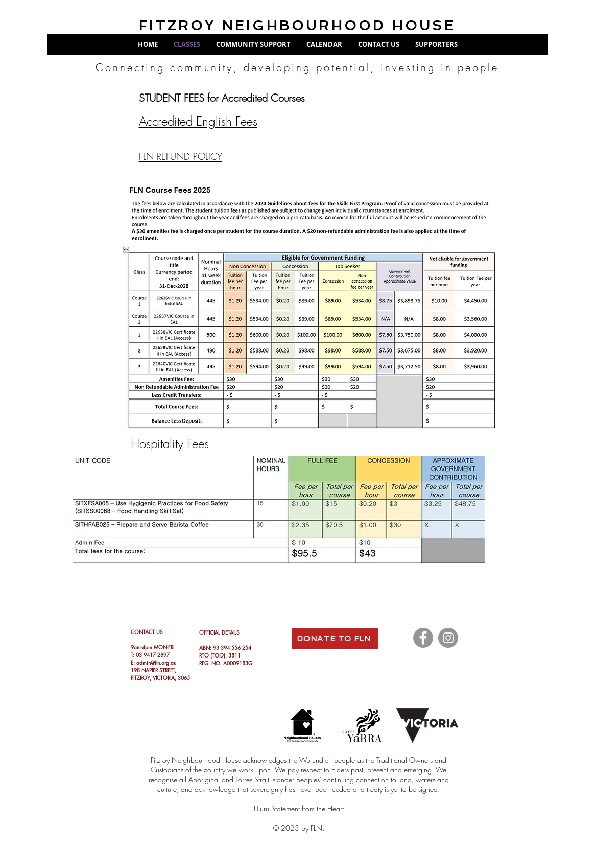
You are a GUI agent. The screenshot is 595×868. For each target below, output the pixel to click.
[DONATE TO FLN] (335, 639)
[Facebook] (423, 638)
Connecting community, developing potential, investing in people (297, 67)
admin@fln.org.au (156, 662)
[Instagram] (448, 638)
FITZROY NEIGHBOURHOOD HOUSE (297, 26)
